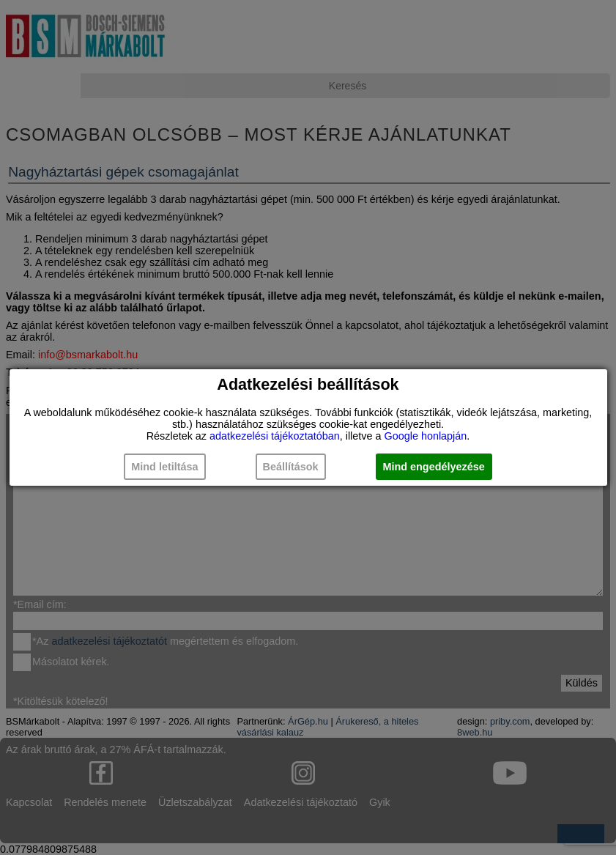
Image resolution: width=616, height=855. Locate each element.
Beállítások (291, 467)
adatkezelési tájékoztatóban (275, 436)
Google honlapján (425, 436)
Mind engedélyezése (434, 467)
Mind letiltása (164, 467)
